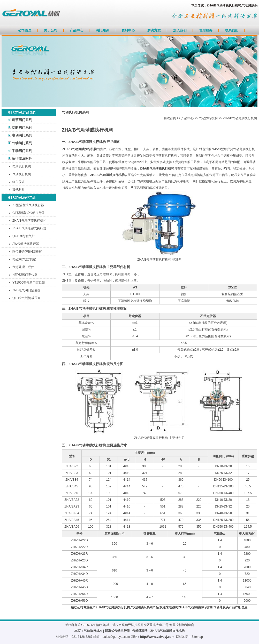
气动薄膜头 (140, 631)
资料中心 (128, 30)
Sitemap (197, 637)
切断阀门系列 (22, 128)
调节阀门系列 (22, 120)
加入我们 (180, 30)
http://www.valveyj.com (157, 637)
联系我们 (232, 30)
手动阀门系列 (22, 151)
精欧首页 (170, 118)
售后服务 (206, 30)
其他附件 (19, 190)
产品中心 (77, 30)
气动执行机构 (22, 174)
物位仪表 (19, 182)
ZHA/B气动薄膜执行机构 (240, 118)
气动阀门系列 (22, 143)
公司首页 (25, 30)
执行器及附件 (22, 159)
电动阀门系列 (22, 135)
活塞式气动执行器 (117, 631)
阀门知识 (102, 30)
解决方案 (154, 30)
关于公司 (51, 30)
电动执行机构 (22, 166)
